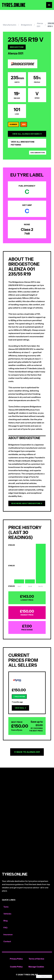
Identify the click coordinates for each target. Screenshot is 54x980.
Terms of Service (36, 959)
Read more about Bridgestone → (27, 503)
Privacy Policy (16, 959)
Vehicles (7, 914)
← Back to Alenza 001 (27, 752)
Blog (6, 921)
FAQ (5, 928)
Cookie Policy (16, 967)
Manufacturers (10, 25)
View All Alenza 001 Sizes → (27, 134)
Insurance (8, 934)
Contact (7, 941)
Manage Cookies (36, 967)
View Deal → (20, 708)
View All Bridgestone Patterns (23, 143)
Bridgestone (27, 25)
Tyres (6, 907)
